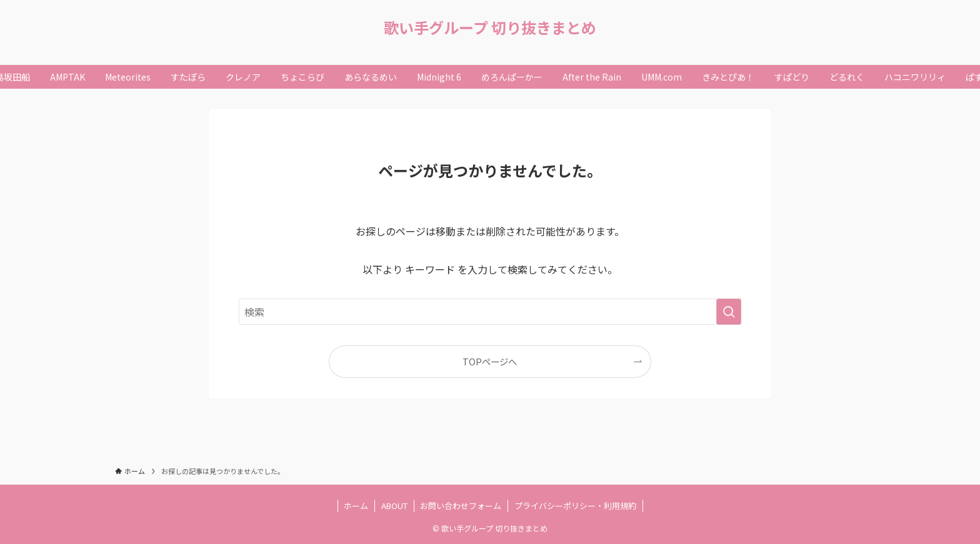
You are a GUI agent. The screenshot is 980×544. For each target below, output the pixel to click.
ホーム (356, 506)
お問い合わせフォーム (461, 506)
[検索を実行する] (729, 312)
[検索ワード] (490, 312)
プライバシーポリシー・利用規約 (575, 506)
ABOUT (394, 506)
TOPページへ (490, 361)
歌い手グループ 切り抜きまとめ (490, 27)
